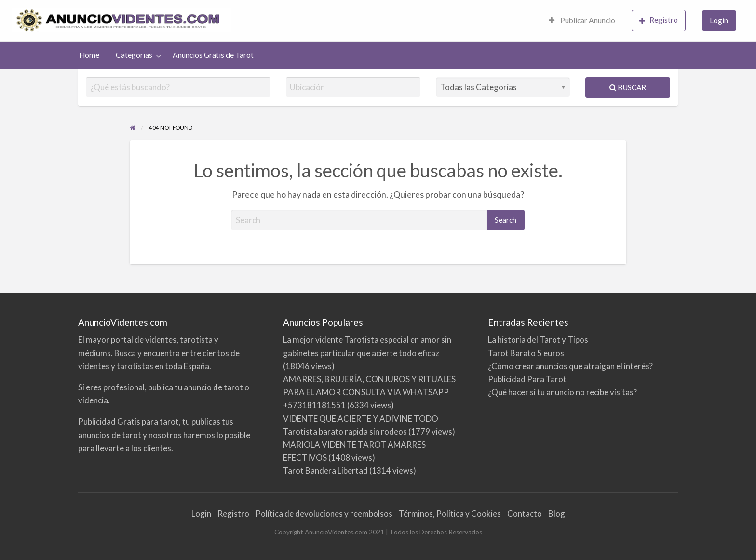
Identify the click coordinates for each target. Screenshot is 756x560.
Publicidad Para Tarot (527, 379)
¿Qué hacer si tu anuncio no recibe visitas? (562, 392)
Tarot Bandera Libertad (325, 471)
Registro (659, 20)
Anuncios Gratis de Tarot (213, 55)
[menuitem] (582, 21)
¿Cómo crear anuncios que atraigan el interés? (570, 366)
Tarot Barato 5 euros (526, 353)
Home (89, 55)
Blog (557, 513)
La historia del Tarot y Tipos (538, 340)
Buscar (628, 87)
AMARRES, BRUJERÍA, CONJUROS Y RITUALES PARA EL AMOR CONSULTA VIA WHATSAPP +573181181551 (369, 392)
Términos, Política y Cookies (450, 513)
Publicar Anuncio (582, 20)
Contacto (525, 513)
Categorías (134, 55)
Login (719, 20)
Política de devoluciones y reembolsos (324, 513)
